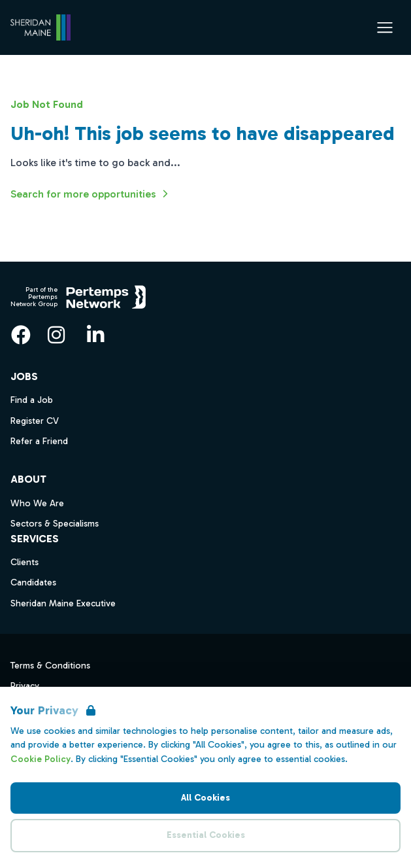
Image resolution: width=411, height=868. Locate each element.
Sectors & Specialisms (55, 524)
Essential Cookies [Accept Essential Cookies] (206, 835)
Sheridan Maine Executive (63, 603)
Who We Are (37, 503)
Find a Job (32, 400)
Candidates (33, 582)
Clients (25, 562)
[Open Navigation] (385, 27)
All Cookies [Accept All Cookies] (206, 798)
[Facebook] (21, 335)
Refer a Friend (39, 441)
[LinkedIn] (95, 335)
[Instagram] (56, 335)
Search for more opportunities (91, 194)
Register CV (35, 421)
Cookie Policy (41, 759)
